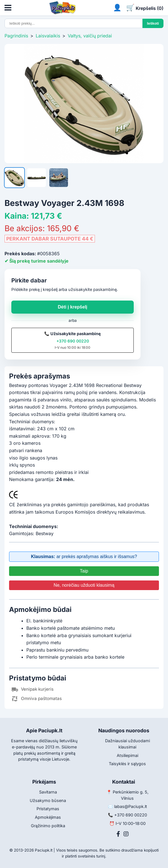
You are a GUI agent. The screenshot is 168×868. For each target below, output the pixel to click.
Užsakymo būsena (48, 800)
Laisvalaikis (48, 36)
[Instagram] (126, 834)
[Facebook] (118, 834)
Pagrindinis (16, 36)
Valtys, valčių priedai (90, 36)
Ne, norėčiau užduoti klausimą (84, 585)
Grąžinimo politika (48, 826)
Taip (84, 571)
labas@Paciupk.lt (131, 806)
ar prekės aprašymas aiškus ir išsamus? (84, 557)
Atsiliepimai (127, 755)
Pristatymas (48, 809)
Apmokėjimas (48, 817)
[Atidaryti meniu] (8, 8)
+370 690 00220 (73, 341)
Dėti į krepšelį (73, 307)
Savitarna (48, 792)
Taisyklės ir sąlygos (127, 764)
